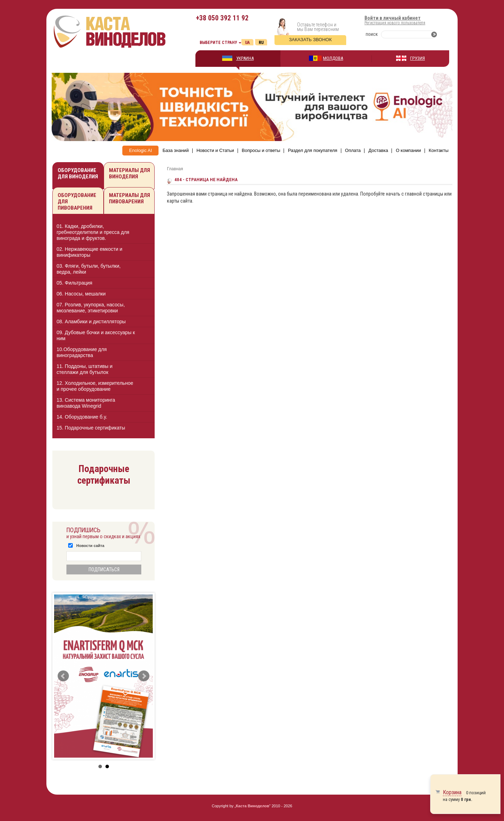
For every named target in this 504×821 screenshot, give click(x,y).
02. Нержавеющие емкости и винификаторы (89, 252)
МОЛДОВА (333, 58)
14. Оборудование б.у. (82, 417)
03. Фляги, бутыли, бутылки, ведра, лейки (89, 269)
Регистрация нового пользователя (395, 23)
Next (144, 676)
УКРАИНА (245, 58)
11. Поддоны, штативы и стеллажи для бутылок (85, 369)
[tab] (104, 232)
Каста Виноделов (253, 806)
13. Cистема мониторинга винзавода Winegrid (86, 403)
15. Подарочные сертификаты (91, 428)
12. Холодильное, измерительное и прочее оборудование (95, 386)
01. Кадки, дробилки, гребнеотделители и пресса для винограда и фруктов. (93, 232)
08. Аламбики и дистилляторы (91, 322)
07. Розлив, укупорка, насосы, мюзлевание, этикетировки (91, 308)
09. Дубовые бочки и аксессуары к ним (96, 335)
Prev (63, 676)
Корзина (452, 792)
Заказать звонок (310, 40)
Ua (247, 43)
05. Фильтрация (75, 283)
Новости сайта (90, 546)
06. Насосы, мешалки (81, 294)
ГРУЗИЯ (418, 58)
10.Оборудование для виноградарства (82, 352)
